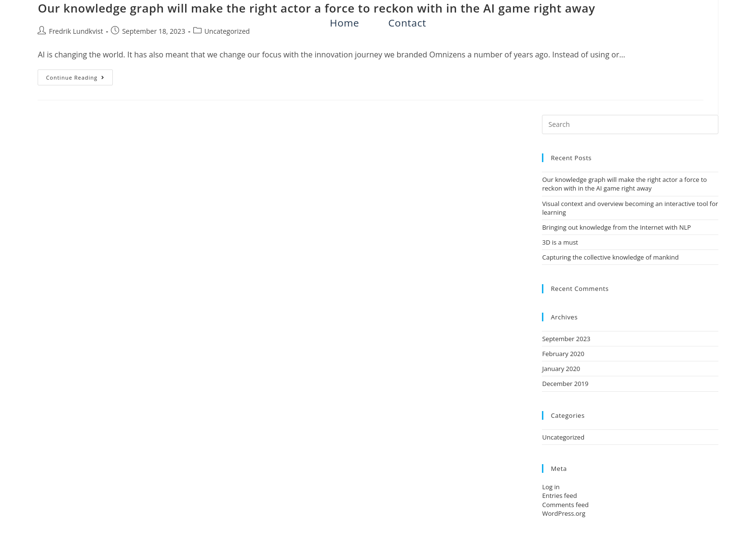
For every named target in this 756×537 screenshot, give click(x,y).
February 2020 (563, 354)
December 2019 (565, 384)
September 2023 (566, 339)
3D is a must (560, 242)
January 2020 (561, 369)
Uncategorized (227, 31)
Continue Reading (79, 75)
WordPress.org (564, 513)
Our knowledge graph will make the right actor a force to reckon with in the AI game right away (624, 184)
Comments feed (565, 505)
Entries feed (559, 496)
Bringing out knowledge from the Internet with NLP (616, 227)
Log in (551, 487)
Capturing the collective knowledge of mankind (610, 257)
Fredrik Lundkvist (76, 31)
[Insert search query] (630, 124)
